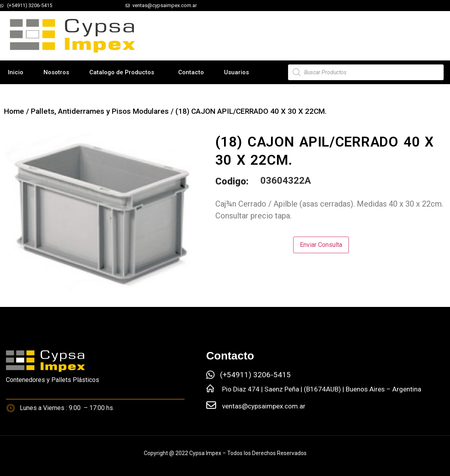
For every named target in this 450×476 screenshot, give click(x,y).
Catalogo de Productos (122, 72)
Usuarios (236, 72)
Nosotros (56, 72)
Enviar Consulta (321, 245)
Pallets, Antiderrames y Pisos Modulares (100, 111)
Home (14, 111)
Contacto (191, 72)
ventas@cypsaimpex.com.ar (264, 406)
